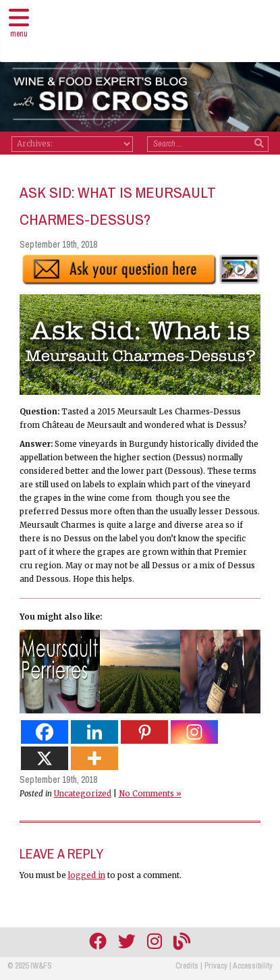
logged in (87, 875)
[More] (94, 758)
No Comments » (150, 794)
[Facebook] (45, 732)
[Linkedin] (94, 732)
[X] (45, 758)
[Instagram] (194, 732)
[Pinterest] (144, 732)
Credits (187, 966)
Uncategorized (83, 794)
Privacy (216, 966)
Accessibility (253, 966)
